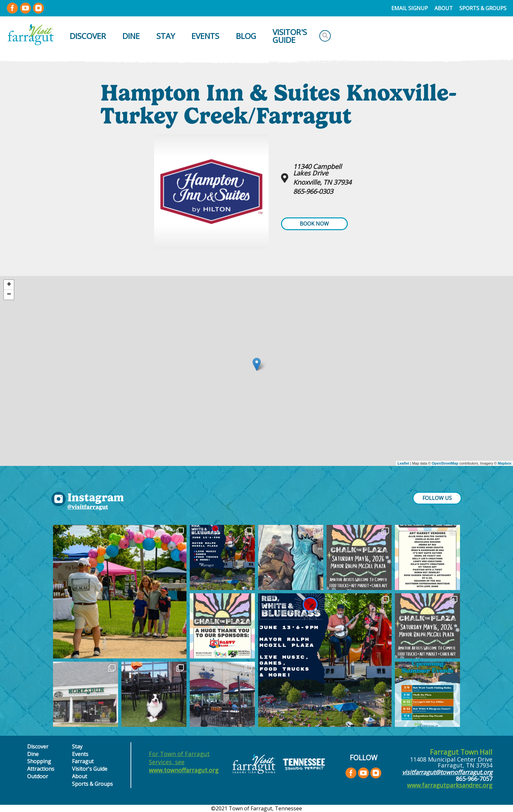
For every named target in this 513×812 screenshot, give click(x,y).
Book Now (314, 224)
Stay (166, 36)
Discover (88, 36)
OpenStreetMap (445, 463)
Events (205, 36)
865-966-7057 (474, 779)
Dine (131, 36)
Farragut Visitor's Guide (90, 765)
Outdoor (38, 776)
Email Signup (410, 8)
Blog (246, 36)
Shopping (39, 761)
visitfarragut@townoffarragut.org (447, 772)
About (444, 8)
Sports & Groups (483, 8)
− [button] (9, 295)
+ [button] (9, 285)
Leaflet (403, 463)
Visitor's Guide (290, 36)
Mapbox (504, 463)
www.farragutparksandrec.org (450, 785)
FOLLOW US (437, 498)
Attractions (41, 769)
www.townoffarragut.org (184, 770)
